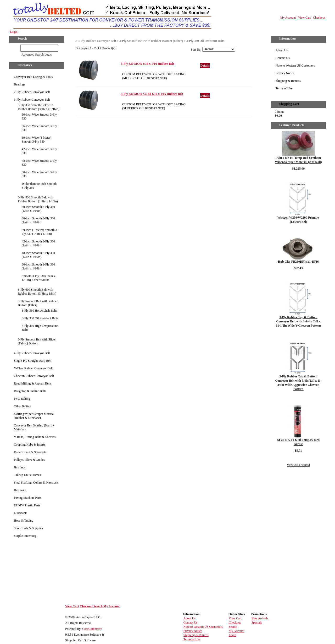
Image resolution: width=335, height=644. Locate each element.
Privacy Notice (285, 73)
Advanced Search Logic (37, 55)
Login (14, 32)
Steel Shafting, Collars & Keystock (36, 483)
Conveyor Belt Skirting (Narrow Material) (34, 427)
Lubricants (21, 513)
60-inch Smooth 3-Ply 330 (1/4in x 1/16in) (38, 266)
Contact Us (283, 58)
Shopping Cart (289, 104)
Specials (257, 623)
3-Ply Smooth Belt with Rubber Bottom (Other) (38, 303)
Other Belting (23, 406)
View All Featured (298, 465)
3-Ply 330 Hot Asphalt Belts (39, 311)
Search (98, 606)
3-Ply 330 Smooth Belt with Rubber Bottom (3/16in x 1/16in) (39, 107)
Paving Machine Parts (28, 498)
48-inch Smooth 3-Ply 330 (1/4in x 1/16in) (38, 255)
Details (205, 66)
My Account (288, 18)
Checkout (319, 18)
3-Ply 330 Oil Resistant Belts (40, 318)
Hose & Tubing (24, 521)
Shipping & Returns (288, 81)
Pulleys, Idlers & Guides (29, 460)
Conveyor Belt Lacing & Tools (33, 77)
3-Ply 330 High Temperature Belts (40, 328)
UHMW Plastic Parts (27, 505)
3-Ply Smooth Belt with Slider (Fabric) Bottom (37, 341)
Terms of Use (284, 88)
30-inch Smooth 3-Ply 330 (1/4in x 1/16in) (38, 209)
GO (17, 47)
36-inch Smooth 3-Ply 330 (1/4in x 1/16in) (38, 220)
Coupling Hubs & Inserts (30, 445)
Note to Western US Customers (295, 66)
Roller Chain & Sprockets (30, 452)
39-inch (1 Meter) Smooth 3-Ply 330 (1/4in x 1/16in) (40, 232)
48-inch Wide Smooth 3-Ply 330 (39, 163)
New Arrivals (260, 618)
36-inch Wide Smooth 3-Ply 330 (39, 128)
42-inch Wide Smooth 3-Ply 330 (39, 151)
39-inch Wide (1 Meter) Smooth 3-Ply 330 (37, 140)
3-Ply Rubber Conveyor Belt (32, 100)
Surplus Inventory (25, 536)
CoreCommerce (92, 629)
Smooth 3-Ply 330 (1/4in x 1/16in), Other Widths (38, 278)
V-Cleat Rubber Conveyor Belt (33, 368)
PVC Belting (22, 399)
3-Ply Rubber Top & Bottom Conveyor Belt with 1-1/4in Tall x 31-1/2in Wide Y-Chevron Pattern (298, 321)
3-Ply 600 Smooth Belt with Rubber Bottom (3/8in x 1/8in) (37, 292)
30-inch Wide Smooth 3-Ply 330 (39, 117)
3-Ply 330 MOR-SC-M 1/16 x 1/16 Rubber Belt (152, 94)
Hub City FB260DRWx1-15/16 (298, 262)
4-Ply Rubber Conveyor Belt (32, 353)
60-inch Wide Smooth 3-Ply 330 (39, 174)
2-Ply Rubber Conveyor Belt (32, 92)
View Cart (305, 18)
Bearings (19, 84)
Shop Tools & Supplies (28, 528)
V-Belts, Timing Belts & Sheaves (35, 437)
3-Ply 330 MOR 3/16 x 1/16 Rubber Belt (147, 64)
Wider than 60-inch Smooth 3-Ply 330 (39, 186)
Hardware (20, 490)
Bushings (20, 467)
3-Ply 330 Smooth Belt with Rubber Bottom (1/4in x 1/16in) (38, 199)
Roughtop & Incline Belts (30, 391)
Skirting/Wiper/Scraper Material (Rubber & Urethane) (34, 416)
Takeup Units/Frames (27, 475)
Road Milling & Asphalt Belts (33, 383)
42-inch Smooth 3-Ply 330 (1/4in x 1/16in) (38, 243)
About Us (282, 50)
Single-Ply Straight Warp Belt (33, 361)
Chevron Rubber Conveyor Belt (34, 376)
